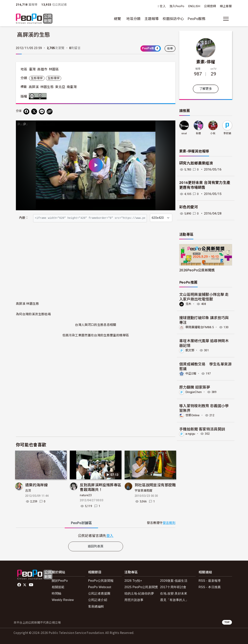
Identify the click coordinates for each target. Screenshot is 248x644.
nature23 (86, 495)
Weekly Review (63, 600)
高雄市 (42, 69)
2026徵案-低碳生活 (174, 581)
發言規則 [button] (169, 523)
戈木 (189, 304)
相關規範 (58, 587)
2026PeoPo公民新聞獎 (197, 270)
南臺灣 (72, 87)
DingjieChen (194, 392)
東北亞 (60, 87)
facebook (19, 585)
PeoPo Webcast (100, 587)
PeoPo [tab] (81, 523)
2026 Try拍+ (133, 581)
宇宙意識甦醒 (144, 491)
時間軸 (56, 593)
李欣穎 (227, 133)
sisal (184, 133)
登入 (163, 6)
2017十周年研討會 (173, 587)
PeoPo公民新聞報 (101, 581)
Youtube (31, 585)
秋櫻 (198, 133)
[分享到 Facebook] (26, 112)
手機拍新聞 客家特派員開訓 (202, 428)
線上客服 (226, 6)
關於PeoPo (60, 581)
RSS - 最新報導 (210, 581)
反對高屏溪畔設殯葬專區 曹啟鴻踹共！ (100, 487)
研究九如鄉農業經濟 (196, 163)
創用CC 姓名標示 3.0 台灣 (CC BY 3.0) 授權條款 (39, 96)
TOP (227, 622)
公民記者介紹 (98, 600)
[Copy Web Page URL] (50, 112)
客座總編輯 (96, 606)
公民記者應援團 (99, 593)
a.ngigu (190, 433)
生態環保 (37, 78)
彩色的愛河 (189, 207)
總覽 (118, 19)
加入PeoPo (177, 6)
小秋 (213, 133)
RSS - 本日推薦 (210, 587)
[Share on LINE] (42, 112)
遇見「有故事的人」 (174, 600)
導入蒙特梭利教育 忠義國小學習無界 (204, 408)
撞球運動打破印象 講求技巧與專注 (204, 320)
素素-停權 (206, 61)
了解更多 (206, 89)
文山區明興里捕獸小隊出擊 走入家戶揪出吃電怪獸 (204, 296)
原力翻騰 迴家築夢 (195, 387)
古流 (28, 491)
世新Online (193, 415)
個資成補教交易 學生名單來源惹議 (205, 366)
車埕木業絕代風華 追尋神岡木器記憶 (204, 343)
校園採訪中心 (173, 19)
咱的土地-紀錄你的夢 (139, 593)
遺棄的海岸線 (36, 485)
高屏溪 (34, 87)
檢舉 (170, 48)
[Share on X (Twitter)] (34, 112)
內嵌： (24, 218)
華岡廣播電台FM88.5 (200, 327)
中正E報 (191, 373)
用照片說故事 (134, 600)
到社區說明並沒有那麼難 (155, 485)
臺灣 (32, 69)
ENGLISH (194, 6)
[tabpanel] (96, 535)
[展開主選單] (226, 19)
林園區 (54, 69)
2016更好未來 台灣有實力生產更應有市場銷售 (205, 185)
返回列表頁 (96, 546)
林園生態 (47, 87)
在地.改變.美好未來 (174, 593)
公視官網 (210, 6)
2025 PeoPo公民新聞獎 (141, 587)
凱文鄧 (190, 350)
